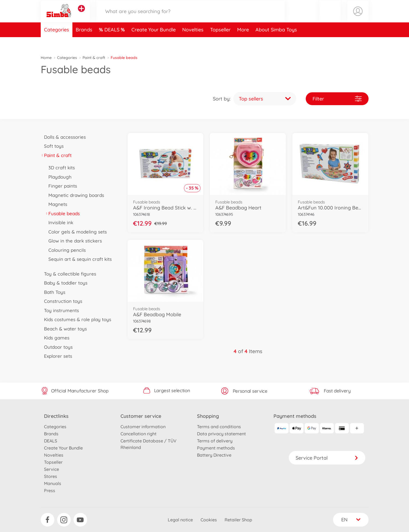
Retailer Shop (238, 520)
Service (52, 469)
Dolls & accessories (63, 137)
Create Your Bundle (154, 42)
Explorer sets (57, 356)
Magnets (56, 204)
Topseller (220, 42)
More (243, 42)
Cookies (209, 520)
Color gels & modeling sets (76, 232)
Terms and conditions (219, 427)
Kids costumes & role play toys (76, 319)
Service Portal (327, 458)
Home (46, 58)
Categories (57, 42)
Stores (51, 476)
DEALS (113, 42)
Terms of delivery (215, 441)
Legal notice (180, 520)
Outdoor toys (57, 347)
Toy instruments (60, 310)
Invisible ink (59, 222)
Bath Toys (53, 292)
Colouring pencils (66, 250)
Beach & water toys (64, 329)
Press (50, 490)
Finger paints (61, 186)
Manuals (53, 483)
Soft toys (52, 146)
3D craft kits (60, 168)
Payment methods (216, 448)
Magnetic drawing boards (75, 195)
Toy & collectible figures (69, 274)
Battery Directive (214, 455)
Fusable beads (63, 213)
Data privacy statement (221, 434)
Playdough (58, 177)
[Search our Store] (191, 17)
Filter (337, 99)
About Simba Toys (276, 42)
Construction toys (62, 301)
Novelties (193, 42)
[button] (330, 17)
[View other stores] (81, 15)
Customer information (143, 427)
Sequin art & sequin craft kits (79, 259)
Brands (84, 42)
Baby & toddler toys (64, 283)
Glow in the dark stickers (74, 241)
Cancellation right (139, 434)
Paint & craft (94, 58)
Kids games (55, 338)
